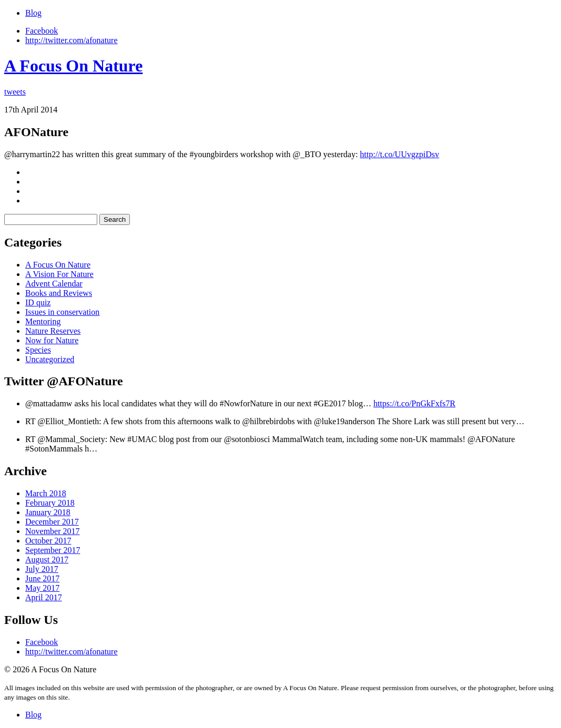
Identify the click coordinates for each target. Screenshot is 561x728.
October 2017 (48, 541)
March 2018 (46, 493)
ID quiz (38, 303)
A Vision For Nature (59, 274)
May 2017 (42, 588)
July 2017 (42, 569)
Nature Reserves (53, 331)
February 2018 (50, 503)
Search (115, 219)
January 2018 (48, 512)
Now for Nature (52, 340)
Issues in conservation (62, 312)
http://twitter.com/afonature (72, 40)
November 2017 (53, 531)
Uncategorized (50, 359)
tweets (15, 92)
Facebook (42, 31)
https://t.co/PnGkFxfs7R (414, 403)
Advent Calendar (54, 284)
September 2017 (53, 550)
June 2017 (42, 578)
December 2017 (52, 522)
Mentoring (43, 321)
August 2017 (47, 560)
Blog (33, 13)
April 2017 (44, 597)
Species (38, 350)
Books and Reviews (59, 293)
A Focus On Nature (73, 66)
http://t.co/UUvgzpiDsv (400, 154)
